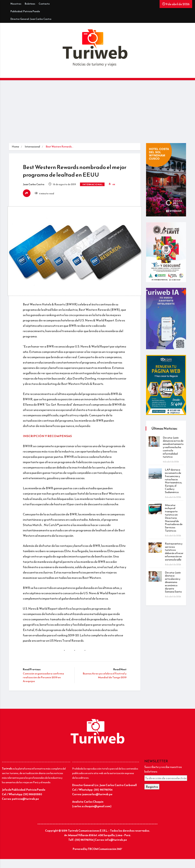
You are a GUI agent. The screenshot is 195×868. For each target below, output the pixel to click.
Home (15, 147)
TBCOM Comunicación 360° (105, 858)
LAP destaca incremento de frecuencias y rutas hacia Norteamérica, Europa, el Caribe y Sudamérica (174, 481)
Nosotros (16, 4)
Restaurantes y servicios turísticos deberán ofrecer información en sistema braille (174, 553)
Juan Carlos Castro (35, 185)
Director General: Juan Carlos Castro (31, 19)
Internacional (32, 147)
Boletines (30, 4)
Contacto (44, 4)
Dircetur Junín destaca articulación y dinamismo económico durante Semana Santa (174, 585)
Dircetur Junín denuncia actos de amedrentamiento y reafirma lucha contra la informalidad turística (173, 447)
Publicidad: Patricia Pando (25, 11)
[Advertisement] (97, 115)
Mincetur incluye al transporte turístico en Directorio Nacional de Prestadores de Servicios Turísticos (174, 518)
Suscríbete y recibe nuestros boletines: (163, 778)
